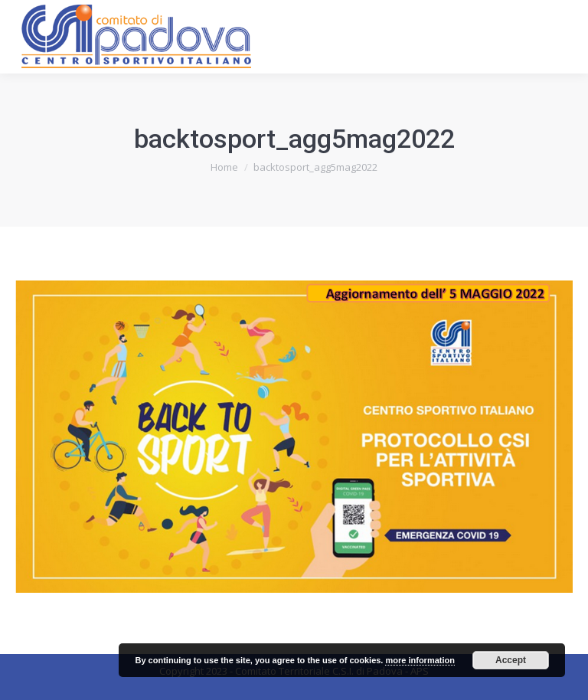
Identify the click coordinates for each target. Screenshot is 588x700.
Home (224, 167)
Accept (511, 660)
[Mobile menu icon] (563, 37)
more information (420, 660)
